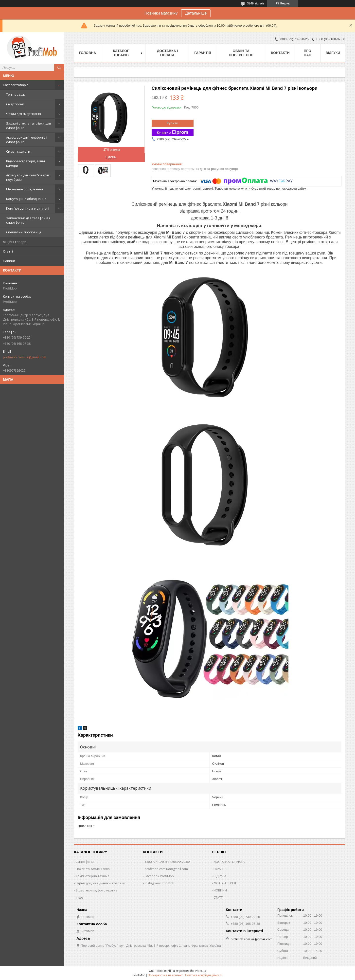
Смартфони (15, 104)
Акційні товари (15, 242)
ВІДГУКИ (220, 876)
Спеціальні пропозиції (24, 232)
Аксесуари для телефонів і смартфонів (27, 140)
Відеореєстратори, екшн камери (26, 163)
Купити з (173, 133)
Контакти (280, 53)
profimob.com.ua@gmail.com (25, 357)
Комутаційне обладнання (26, 199)
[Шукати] (59, 68)
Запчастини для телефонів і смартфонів (28, 220)
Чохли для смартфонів (24, 114)
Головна (87, 53)
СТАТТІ (218, 897)
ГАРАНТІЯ (221, 869)
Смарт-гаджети (18, 151)
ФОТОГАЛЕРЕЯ (225, 883)
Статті (8, 251)
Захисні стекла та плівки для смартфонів (28, 126)
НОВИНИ (220, 890)
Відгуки (333, 53)
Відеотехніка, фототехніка (97, 890)
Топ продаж (15, 94)
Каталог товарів (16, 85)
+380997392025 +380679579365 (168, 862)
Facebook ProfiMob (159, 876)
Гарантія (203, 53)
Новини (9, 261)
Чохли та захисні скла (93, 869)
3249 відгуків (256, 3)
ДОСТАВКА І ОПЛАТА (229, 862)
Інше (79, 897)
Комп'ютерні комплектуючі (28, 208)
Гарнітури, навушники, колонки (100, 883)
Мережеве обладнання (25, 189)
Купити (173, 123)
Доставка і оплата (167, 53)
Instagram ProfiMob (160, 883)
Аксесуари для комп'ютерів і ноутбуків (28, 177)
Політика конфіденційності (203, 975)
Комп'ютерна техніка (93, 876)
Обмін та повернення (241, 53)
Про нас (307, 53)
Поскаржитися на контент (165, 975)
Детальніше (196, 13)
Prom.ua (201, 971)
